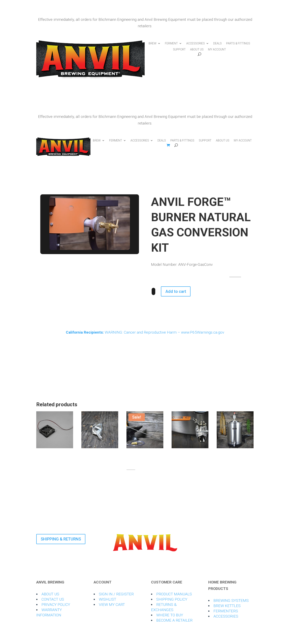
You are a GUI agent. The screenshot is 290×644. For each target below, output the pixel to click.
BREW (153, 43)
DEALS (217, 43)
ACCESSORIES (196, 43)
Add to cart (176, 291)
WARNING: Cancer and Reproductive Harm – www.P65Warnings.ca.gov (145, 332)
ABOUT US (197, 50)
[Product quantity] (153, 291)
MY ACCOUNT (217, 50)
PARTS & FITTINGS (238, 43)
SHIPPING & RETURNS (61, 539)
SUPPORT (179, 50)
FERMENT (171, 43)
